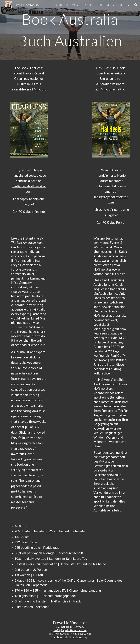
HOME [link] (58, 5)
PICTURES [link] (105, 5)
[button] (136, 5)
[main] (70, 30)
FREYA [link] (71, 5)
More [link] (123, 5)
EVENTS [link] (89, 5)
